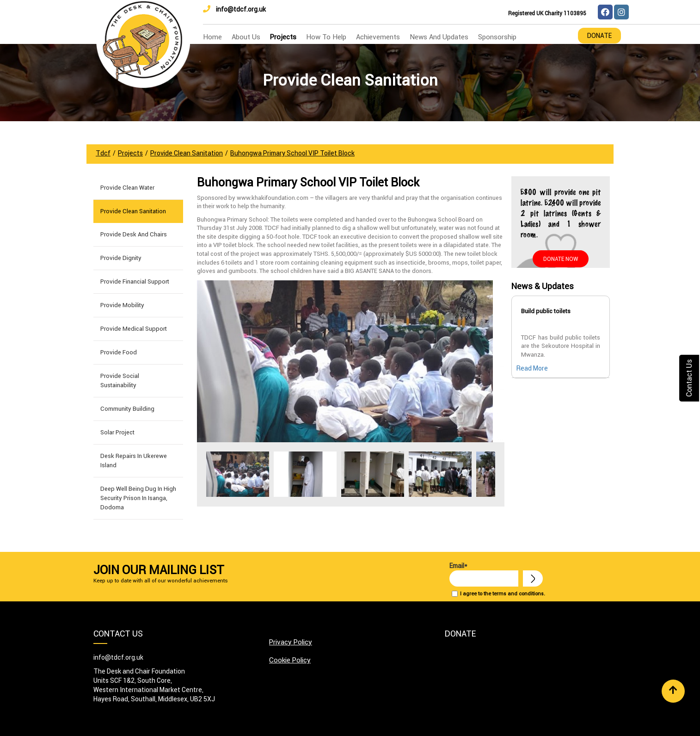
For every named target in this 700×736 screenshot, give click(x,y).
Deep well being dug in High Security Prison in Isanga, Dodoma (138, 498)
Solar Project (117, 432)
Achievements (378, 37)
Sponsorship (497, 37)
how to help (326, 37)
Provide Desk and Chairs (134, 234)
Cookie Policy (290, 660)
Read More (532, 368)
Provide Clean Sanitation (133, 211)
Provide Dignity (121, 258)
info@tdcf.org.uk (234, 9)
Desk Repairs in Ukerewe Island (134, 461)
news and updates (439, 37)
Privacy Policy (291, 642)
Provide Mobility (122, 305)
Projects (283, 37)
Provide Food (119, 352)
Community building (127, 409)
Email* (484, 574)
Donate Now (561, 259)
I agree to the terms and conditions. (503, 594)
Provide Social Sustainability (120, 380)
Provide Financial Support (135, 281)
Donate (599, 36)
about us (246, 37)
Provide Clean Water (127, 188)
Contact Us (689, 378)
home (212, 37)
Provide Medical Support (134, 329)
